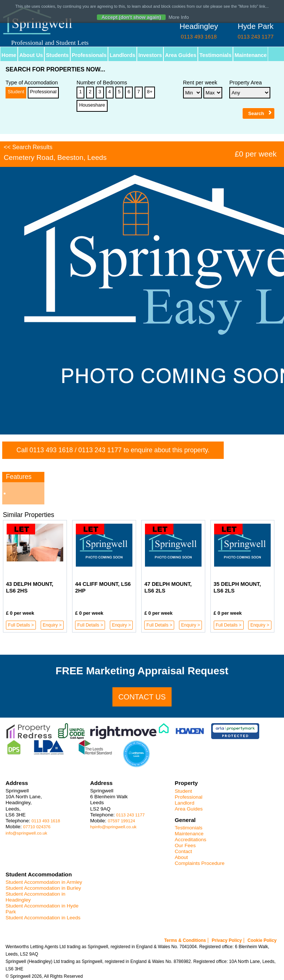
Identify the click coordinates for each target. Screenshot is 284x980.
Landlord (185, 803)
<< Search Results (28, 147)
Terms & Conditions (185, 940)
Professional (43, 92)
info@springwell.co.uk (26, 833)
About (182, 857)
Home (9, 55)
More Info (179, 17)
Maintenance (251, 55)
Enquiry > (52, 625)
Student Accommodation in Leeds (43, 918)
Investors (150, 55)
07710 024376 (37, 827)
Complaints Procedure (200, 863)
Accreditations (191, 840)
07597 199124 (121, 821)
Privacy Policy (226, 940)
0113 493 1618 (51, 450)
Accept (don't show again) (131, 17)
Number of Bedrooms (102, 83)
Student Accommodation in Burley (43, 888)
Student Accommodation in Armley (44, 882)
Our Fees (185, 845)
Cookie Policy (262, 940)
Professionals (89, 55)
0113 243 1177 (100, 450)
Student (16, 92)
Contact (184, 851)
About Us (31, 55)
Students (57, 55)
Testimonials (215, 55)
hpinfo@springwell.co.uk (113, 827)
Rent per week (200, 83)
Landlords (122, 55)
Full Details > (21, 625)
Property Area (246, 83)
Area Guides (181, 55)
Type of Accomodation (32, 83)
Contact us (142, 697)
